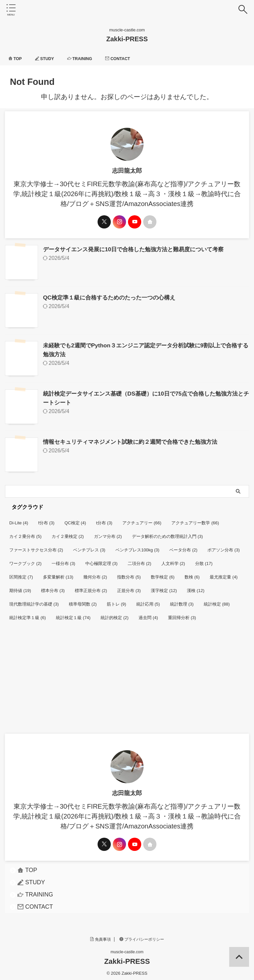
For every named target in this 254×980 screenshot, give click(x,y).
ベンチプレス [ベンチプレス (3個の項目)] (89, 547)
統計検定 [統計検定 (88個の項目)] (217, 601)
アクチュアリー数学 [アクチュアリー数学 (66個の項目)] (195, 520)
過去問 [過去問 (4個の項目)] (148, 615)
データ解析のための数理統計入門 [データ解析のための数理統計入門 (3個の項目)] (168, 534)
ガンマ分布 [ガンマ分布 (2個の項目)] (108, 534)
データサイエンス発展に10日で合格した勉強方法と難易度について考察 (139, 249)
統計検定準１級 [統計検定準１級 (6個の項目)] (28, 615)
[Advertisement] (124, 682)
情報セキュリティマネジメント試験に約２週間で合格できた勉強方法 (135, 439)
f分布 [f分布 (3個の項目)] (46, 520)
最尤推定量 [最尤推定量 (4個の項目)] (224, 574)
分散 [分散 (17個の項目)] (204, 561)
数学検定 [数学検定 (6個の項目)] (163, 574)
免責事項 (101, 937)
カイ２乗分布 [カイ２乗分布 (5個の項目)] (25, 534)
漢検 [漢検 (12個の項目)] (196, 588)
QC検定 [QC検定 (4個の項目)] (75, 520)
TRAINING (86, 58)
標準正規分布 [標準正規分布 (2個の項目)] (91, 588)
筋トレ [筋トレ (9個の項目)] (117, 601)
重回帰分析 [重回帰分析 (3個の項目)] (182, 615)
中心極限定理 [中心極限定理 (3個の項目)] (102, 561)
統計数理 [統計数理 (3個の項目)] (182, 601)
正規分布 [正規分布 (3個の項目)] (129, 588)
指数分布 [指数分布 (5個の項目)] (129, 574)
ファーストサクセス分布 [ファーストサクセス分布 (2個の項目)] (36, 547)
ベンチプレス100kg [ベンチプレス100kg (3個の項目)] (137, 547)
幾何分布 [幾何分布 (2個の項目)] (95, 574)
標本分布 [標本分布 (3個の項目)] (53, 588)
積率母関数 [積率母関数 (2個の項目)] (83, 601)
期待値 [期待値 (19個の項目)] (20, 588)
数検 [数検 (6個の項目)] (192, 574)
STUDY (48, 58)
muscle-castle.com (127, 949)
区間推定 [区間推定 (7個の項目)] (21, 574)
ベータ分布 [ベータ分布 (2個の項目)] (183, 547)
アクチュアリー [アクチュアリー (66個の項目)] (142, 520)
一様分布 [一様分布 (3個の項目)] (63, 561)
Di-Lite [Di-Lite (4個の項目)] (19, 520)
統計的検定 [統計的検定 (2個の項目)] (115, 615)
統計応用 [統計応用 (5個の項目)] (148, 601)
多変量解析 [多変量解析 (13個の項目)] (58, 574)
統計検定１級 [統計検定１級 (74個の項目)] (73, 615)
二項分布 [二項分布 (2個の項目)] (140, 561)
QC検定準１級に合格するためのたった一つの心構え (113, 297)
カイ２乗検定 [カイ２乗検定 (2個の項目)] (68, 534)
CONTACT (128, 58)
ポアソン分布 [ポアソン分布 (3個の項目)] (224, 547)
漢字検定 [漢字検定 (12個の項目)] (164, 588)
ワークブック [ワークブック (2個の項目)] (25, 561)
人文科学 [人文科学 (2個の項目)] (173, 561)
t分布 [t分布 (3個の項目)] (104, 520)
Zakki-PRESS (127, 39)
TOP (16, 58)
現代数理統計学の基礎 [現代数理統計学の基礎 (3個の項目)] (34, 601)
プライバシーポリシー (142, 937)
